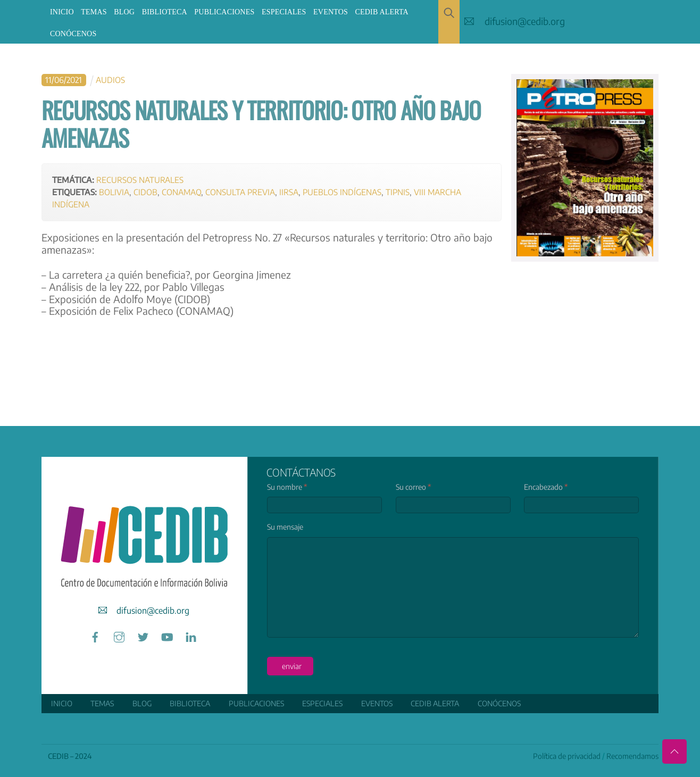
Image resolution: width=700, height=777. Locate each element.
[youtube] (167, 635)
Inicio (62, 12)
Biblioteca (165, 12)
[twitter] (143, 635)
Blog (124, 12)
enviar (291, 666)
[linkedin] (191, 635)
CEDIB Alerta (382, 12)
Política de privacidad (567, 755)
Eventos (331, 12)
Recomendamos (632, 755)
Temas (94, 12)
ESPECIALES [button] (284, 12)
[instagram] (119, 635)
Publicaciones (224, 12)
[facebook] (95, 635)
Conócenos (73, 34)
